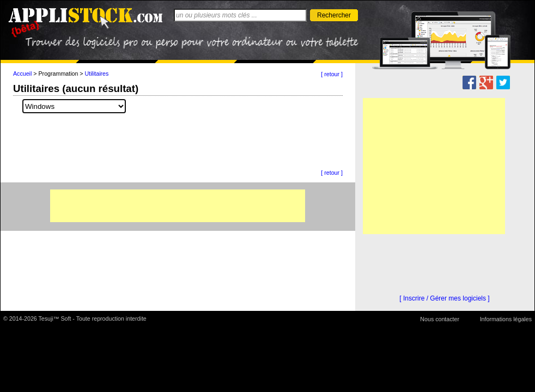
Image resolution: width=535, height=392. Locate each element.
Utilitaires (97, 73)
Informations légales (506, 319)
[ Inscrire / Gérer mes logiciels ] (444, 298)
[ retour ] (332, 74)
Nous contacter (440, 319)
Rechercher (334, 15)
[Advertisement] (178, 206)
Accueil (22, 73)
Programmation (59, 73)
